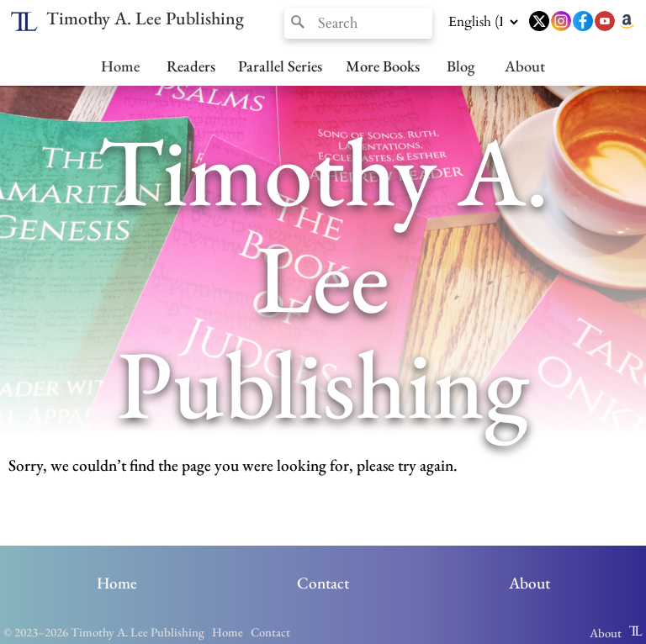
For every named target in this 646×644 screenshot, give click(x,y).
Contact (323, 583)
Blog (461, 66)
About (525, 66)
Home (120, 66)
